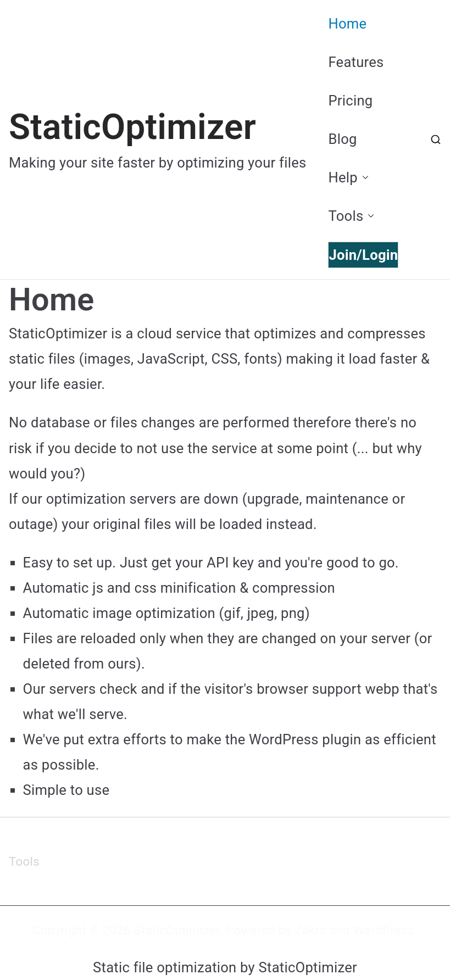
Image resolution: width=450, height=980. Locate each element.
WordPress (384, 930)
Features (356, 62)
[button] (363, 177)
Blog (342, 139)
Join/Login (363, 255)
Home (347, 24)
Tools (351, 216)
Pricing (350, 101)
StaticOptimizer (132, 127)
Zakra (310, 930)
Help (348, 177)
